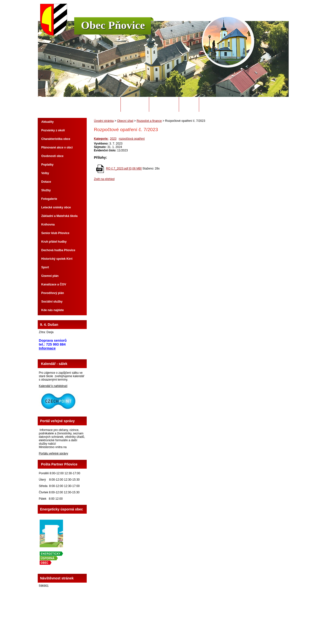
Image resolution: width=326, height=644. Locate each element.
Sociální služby (52, 302)
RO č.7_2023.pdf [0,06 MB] (124, 169)
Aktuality (48, 122)
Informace (47, 348)
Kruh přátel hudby (54, 242)
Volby (45, 173)
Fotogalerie (49, 199)
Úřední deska (164, 104)
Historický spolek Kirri (57, 259)
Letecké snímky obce (56, 207)
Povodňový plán (53, 293)
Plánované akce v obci (57, 147)
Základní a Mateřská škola (60, 216)
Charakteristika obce (56, 139)
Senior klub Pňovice (55, 233)
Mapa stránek (199, 627)
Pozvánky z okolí (53, 130)
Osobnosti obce (53, 156)
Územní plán (50, 276)
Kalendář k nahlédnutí (53, 386)
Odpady (189, 104)
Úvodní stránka (104, 104)
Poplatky (48, 165)
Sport (45, 267)
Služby (46, 190)
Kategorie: (101, 139)
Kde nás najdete (53, 310)
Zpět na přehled (104, 179)
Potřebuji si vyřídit (219, 104)
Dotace (46, 182)
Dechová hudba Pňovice (58, 250)
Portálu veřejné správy (54, 453)
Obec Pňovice (113, 25)
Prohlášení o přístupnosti (225, 627)
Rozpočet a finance (149, 121)
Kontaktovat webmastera (172, 627)
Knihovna (48, 225)
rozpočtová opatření (132, 139)
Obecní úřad (135, 104)
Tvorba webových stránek (182, 630)
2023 (113, 139)
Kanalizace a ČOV (54, 284)
